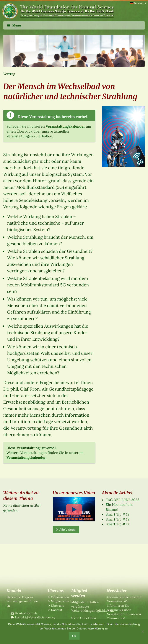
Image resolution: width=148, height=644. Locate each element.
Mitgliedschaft (61, 601)
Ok (74, 636)
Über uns (57, 606)
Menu (14, 25)
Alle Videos (66, 529)
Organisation (60, 597)
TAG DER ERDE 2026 (123, 500)
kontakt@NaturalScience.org (35, 617)
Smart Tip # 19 (118, 514)
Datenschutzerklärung (90, 628)
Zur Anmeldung (85, 618)
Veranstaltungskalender (65, 126)
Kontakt (57, 610)
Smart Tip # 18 (118, 519)
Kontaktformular (27, 613)
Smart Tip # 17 (117, 524)
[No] (143, 631)
